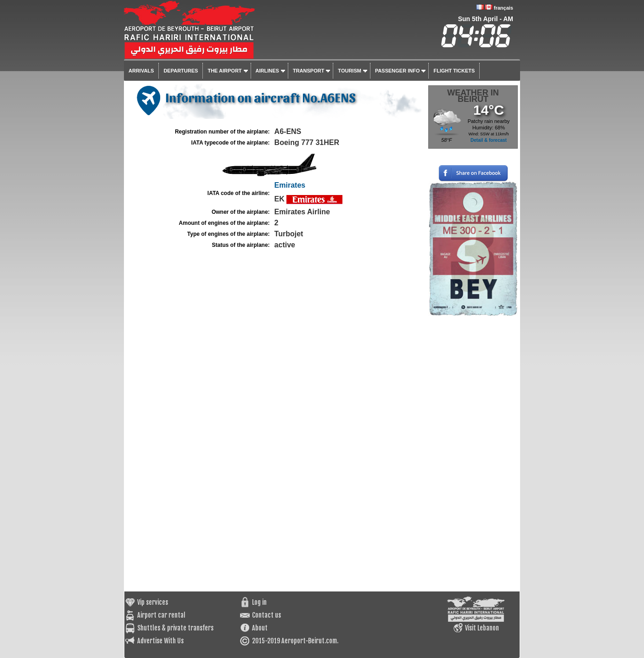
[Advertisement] (473, 454)
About (260, 628)
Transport (308, 71)
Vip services (153, 602)
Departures (181, 71)
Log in (259, 602)
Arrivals (141, 71)
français (504, 8)
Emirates (290, 185)
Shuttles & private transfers (175, 628)
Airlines (267, 71)
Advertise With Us (160, 641)
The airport (224, 71)
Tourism (350, 71)
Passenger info (398, 71)
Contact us (266, 615)
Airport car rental (161, 615)
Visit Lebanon (482, 628)
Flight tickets (454, 71)
